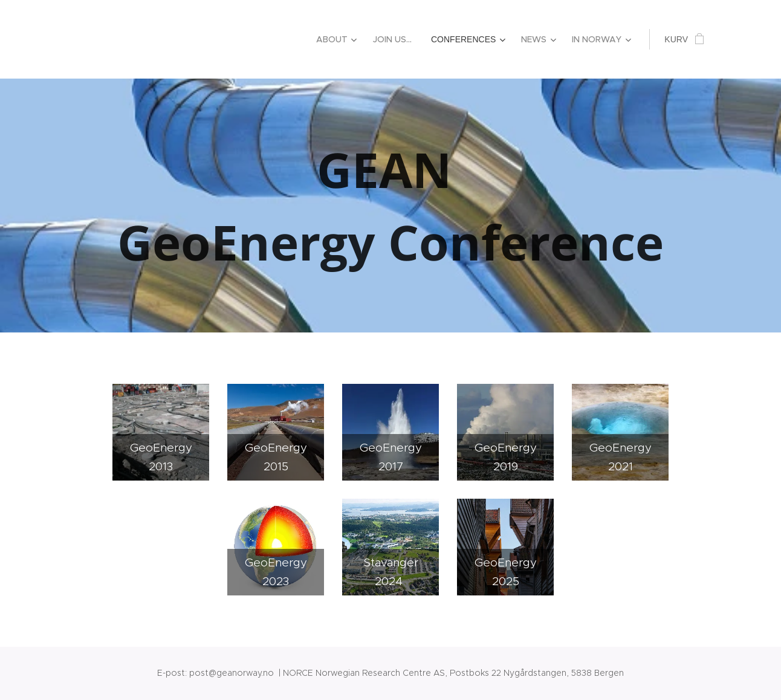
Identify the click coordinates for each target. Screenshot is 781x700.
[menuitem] (338, 39)
